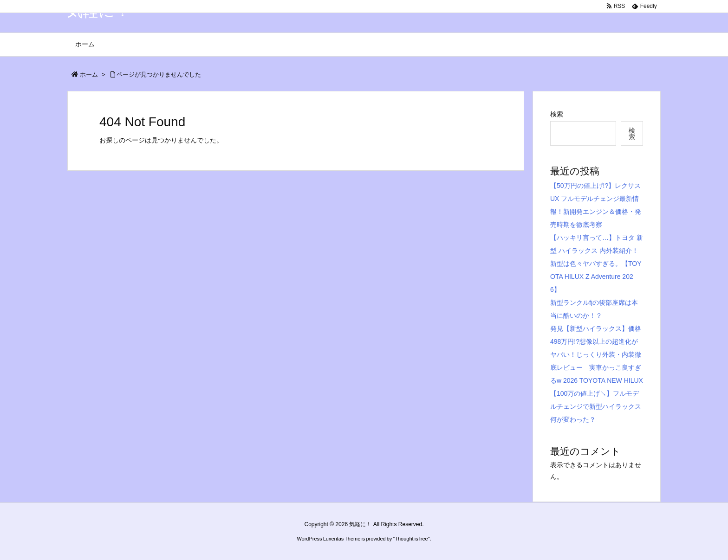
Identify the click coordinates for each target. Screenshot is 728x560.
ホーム (89, 74)
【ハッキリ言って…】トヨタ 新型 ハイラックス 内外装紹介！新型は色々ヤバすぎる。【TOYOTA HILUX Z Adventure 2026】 (597, 264)
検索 (557, 114)
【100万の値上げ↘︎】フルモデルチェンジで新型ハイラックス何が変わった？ (596, 406)
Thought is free (411, 539)
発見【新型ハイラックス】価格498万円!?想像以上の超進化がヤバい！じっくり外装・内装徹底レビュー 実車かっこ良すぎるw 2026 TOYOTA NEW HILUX (597, 354)
